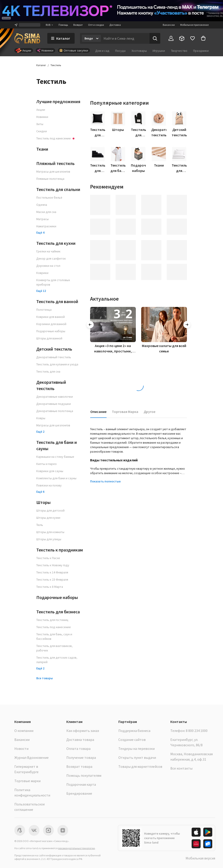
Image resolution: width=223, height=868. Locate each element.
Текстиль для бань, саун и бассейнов (54, 636)
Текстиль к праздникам (60, 550)
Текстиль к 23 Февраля (52, 579)
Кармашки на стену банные (55, 457)
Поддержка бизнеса (134, 731)
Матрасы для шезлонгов (53, 171)
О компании (24, 731)
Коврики (42, 273)
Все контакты (181, 768)
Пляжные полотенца (50, 179)
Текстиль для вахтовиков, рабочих (54, 648)
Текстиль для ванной (57, 301)
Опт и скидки (96, 25)
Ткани (42, 149)
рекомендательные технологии (76, 848)
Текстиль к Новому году (53, 565)
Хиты (40, 124)
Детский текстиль (54, 349)
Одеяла (42, 205)
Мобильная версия (200, 858)
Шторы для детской (50, 510)
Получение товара (81, 757)
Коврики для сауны (50, 471)
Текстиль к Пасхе (48, 558)
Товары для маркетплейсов (140, 766)
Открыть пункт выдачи (137, 757)
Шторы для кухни (48, 518)
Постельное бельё (49, 197)
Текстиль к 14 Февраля (52, 572)
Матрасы (42, 219)
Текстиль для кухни (56, 243)
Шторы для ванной (49, 338)
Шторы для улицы (49, 539)
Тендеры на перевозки (136, 749)
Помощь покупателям (84, 775)
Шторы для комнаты (50, 532)
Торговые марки (27, 781)
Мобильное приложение (194, 25)
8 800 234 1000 (197, 731)
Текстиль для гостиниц (52, 620)
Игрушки (159, 51)
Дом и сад (102, 51)
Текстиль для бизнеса (58, 612)
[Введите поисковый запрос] (125, 38)
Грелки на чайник (48, 251)
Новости (21, 749)
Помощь (63, 25)
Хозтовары (139, 51)
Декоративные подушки (54, 404)
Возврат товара (79, 766)
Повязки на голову (49, 485)
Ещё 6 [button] (40, 492)
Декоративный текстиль (54, 357)
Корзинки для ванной (51, 324)
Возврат (78, 25)
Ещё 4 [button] (40, 232)
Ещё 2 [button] (40, 432)
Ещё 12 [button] (41, 291)
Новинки (42, 117)
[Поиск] (155, 38)
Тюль (40, 525)
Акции (41, 110)
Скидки (42, 131)
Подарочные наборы (51, 331)
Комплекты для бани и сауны (56, 478)
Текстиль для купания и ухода (57, 364)
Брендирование (79, 793)
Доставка (115, 25)
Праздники (201, 51)
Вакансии (169, 25)
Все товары (45, 678)
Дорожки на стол (48, 266)
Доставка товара (80, 740)
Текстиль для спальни (58, 189)
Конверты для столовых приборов (53, 282)
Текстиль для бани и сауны (57, 445)
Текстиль (56, 65)
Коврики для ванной (51, 317)
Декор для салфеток (51, 258)
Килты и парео (47, 464)
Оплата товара (78, 749)
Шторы (43, 502)
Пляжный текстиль (55, 163)
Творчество (179, 51)
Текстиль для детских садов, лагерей (57, 660)
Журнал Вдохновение (31, 757)
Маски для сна (46, 212)
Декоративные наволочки (55, 397)
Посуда (120, 51)
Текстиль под (55, 138)
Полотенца (44, 310)
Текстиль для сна (48, 371)
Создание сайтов (132, 740)
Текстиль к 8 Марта (50, 587)
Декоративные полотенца (55, 411)
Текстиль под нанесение (54, 627)
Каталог (41, 65)
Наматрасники (46, 226)
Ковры (41, 418)
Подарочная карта (81, 784)
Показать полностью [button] (105, 481)
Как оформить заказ (83, 731)
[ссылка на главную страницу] (27, 38)
